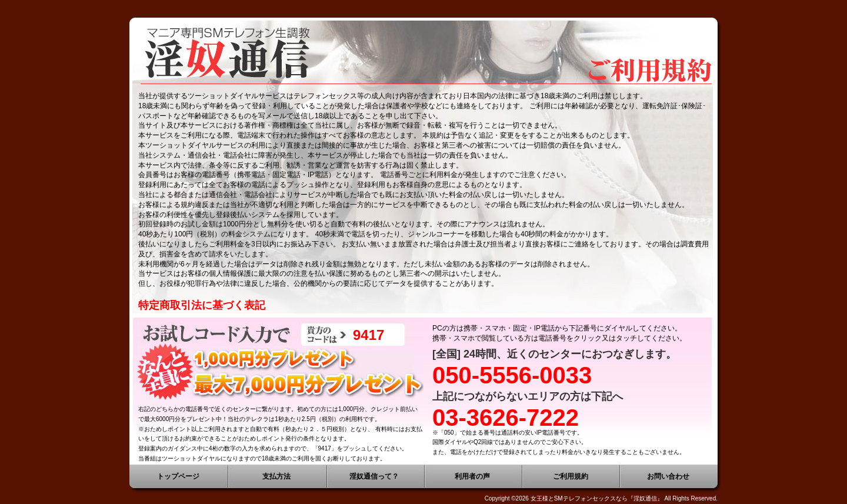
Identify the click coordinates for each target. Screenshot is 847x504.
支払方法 (276, 476)
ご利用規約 (571, 476)
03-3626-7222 (506, 418)
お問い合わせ (668, 476)
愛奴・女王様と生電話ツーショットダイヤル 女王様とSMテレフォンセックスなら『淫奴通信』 (423, 53)
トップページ (178, 476)
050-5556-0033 (512, 375)
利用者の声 (472, 476)
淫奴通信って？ (374, 476)
